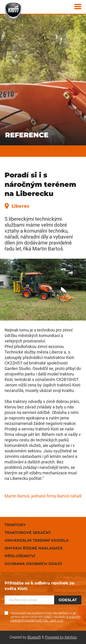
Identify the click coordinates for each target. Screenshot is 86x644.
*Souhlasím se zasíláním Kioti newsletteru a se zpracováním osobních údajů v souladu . (45, 617)
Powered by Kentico (61, 637)
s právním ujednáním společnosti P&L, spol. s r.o (45, 619)
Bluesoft (34, 637)
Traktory (15, 525)
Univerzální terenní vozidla (37, 540)
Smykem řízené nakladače (34, 548)
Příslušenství (20, 556)
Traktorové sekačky (28, 533)
